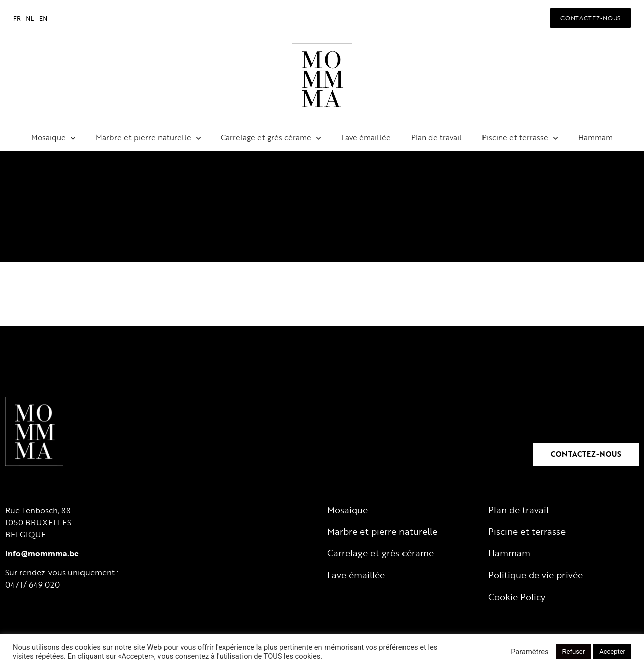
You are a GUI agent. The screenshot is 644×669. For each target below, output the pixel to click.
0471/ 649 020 (32, 584)
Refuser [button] (574, 652)
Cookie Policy (517, 597)
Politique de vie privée (535, 575)
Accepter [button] (612, 652)
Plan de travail (436, 137)
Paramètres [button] (530, 652)
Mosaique (53, 138)
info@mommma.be (42, 553)
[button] (591, 18)
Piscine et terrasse (520, 138)
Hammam (595, 137)
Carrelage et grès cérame (271, 138)
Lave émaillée (366, 137)
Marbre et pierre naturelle (148, 138)
